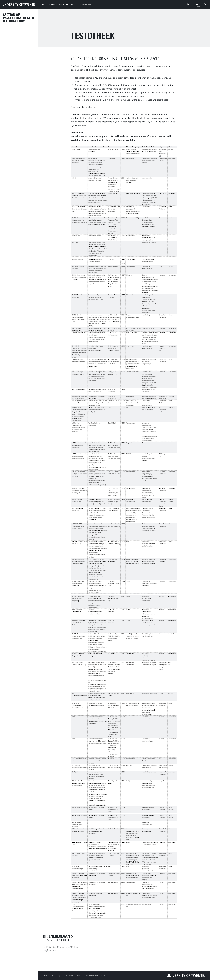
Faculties (51, 4)
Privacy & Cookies (73, 976)
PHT (78, 4)
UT (44, 4)
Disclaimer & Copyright (52, 976)
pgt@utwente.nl (51, 950)
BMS (60, 4)
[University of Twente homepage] (19, 4)
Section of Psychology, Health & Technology (18, 18)
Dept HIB (69, 4)
